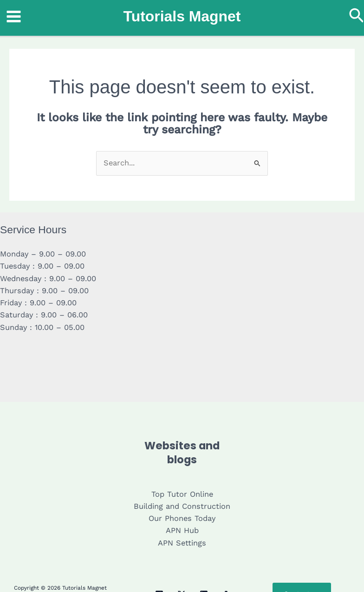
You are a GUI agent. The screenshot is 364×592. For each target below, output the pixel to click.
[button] (357, 16)
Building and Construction (182, 506)
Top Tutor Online (182, 494)
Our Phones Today (182, 518)
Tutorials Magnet (182, 16)
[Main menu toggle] (14, 17)
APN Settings (182, 543)
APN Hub (182, 530)
